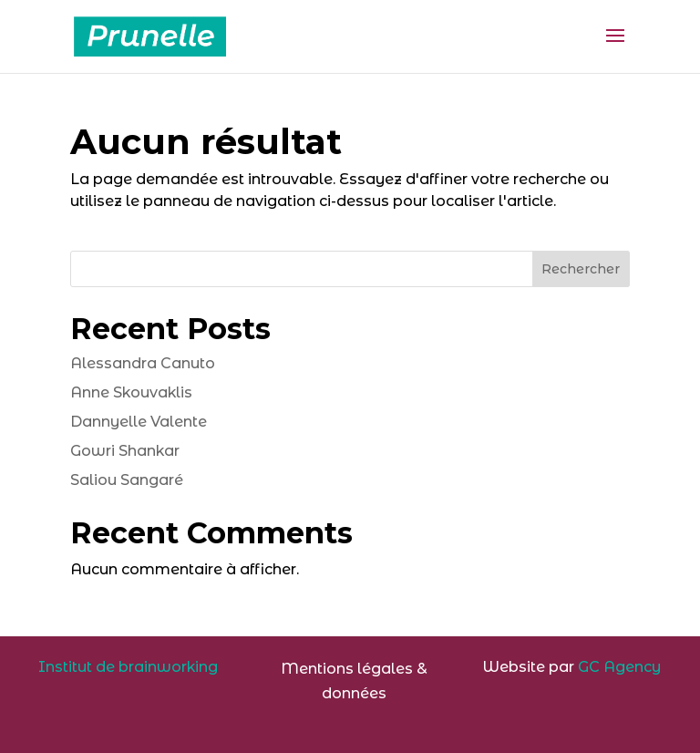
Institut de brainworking (128, 667)
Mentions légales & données (354, 681)
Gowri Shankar (125, 451)
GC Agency (619, 667)
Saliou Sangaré (127, 480)
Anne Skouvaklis (131, 392)
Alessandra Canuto (143, 363)
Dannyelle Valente (139, 422)
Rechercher (581, 269)
